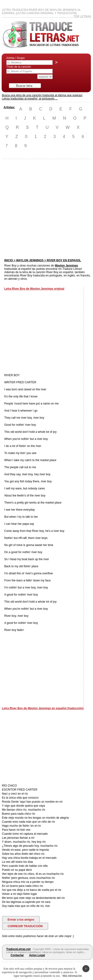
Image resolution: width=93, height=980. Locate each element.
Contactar (17, 955)
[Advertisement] (46, 209)
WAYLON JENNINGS (30, 260)
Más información (72, 976)
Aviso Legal (37, 955)
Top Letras (82, 17)
